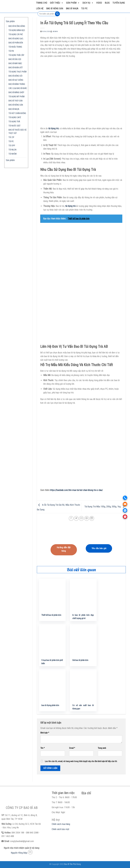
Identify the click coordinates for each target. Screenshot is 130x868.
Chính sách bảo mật (60, 829)
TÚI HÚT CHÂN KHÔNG (17, 113)
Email (72, 748)
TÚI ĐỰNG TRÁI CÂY (16, 55)
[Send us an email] (30, 852)
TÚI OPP (12, 146)
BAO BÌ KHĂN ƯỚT (16, 68)
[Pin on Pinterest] (87, 518)
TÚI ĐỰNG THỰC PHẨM (18, 72)
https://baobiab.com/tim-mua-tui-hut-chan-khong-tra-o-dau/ (76, 490)
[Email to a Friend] (81, 518)
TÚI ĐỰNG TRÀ (14, 122)
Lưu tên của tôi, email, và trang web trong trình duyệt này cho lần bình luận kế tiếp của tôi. (81, 761)
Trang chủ (42, 3)
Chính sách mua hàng (61, 824)
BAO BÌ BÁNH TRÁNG (17, 84)
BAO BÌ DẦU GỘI (15, 59)
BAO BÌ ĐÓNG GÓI (15, 76)
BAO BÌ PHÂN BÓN (16, 43)
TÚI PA (11, 51)
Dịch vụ (88, 3)
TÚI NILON (12, 150)
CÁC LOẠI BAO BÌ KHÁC (18, 88)
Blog (107, 3)
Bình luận (45, 733)
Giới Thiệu (57, 3)
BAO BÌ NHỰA (72, 8)
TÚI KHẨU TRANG (15, 47)
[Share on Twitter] (76, 518)
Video (99, 3)
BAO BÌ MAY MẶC (15, 63)
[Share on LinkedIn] (92, 518)
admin (55, 31)
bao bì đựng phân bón (50, 705)
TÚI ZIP (11, 137)
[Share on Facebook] (71, 518)
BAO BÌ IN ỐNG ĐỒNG (17, 26)
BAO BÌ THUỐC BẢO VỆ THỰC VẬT (18, 132)
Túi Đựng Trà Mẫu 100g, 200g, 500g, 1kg (105, 507)
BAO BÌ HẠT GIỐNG (16, 80)
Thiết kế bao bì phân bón (51, 615)
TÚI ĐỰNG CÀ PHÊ (16, 34)
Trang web (102, 748)
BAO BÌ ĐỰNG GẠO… (16, 39)
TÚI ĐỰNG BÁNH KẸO (17, 30)
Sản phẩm (73, 3)
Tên (43, 748)
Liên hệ (40, 8)
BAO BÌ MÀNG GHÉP (16, 92)
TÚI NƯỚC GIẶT (15, 126)
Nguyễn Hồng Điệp (19, 853)
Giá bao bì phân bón (80, 660)
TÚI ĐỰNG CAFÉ (15, 117)
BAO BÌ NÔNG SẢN (55, 8)
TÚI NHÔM (13, 154)
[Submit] (57, 14)
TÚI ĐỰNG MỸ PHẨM (17, 97)
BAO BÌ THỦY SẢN (16, 101)
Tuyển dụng (119, 3)
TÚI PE (84, 8)
